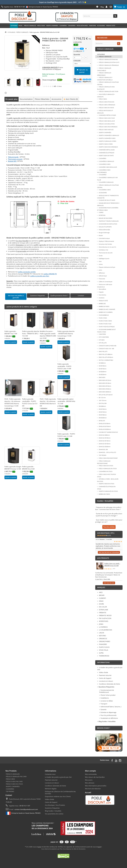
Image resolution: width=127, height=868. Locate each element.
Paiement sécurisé (105, 675)
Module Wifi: (12, 161)
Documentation (26, 99)
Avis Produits (60, 805)
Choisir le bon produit (108, 695)
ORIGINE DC (103, 639)
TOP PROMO (14, 26)
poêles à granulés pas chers (40, 276)
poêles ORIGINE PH (50, 274)
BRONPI (101, 595)
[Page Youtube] (116, 760)
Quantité (77, 54)
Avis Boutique (50, 805)
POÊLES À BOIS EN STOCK (14, 784)
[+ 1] (86, 58)
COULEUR (77, 61)
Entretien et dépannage (108, 712)
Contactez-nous (50, 774)
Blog (102, 7)
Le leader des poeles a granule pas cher (58, 777)
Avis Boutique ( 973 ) (106, 533)
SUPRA (101, 653)
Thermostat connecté (15, 159)
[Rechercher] (115, 16)
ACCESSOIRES (101, 26)
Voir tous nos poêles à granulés (16, 297)
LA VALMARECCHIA (105, 630)
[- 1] (83, 58)
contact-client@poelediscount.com (26, 809)
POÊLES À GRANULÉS (30, 26)
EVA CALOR (103, 607)
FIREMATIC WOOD (105, 615)
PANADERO (103, 644)
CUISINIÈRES (63, 26)
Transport (104, 704)
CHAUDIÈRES (72, 26)
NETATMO (102, 636)
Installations (105, 698)
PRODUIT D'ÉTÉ (111, 26)
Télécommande (13, 157)
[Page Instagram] (120, 760)
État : (44, 48)
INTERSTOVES (103, 621)
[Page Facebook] (112, 760)
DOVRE (101, 604)
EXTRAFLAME (103, 610)
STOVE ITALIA (103, 650)
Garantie (103, 709)
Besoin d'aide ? (104, 728)
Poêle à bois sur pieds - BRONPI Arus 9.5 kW (112, 565)
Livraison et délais (107, 701)
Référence (46, 45)
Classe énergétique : (50, 80)
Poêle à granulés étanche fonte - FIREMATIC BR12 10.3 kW (31, 334)
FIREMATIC (102, 613)
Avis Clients (71, 99)
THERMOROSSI (104, 656)
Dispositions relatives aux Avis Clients (58, 796)
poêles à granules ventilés (27, 272)
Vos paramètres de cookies (54, 814)
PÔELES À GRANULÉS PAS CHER (16, 777)
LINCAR (101, 633)
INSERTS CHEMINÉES (52, 26)
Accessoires (57, 99)
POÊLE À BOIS (41, 26)
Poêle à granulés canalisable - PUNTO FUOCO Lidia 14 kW (64, 366)
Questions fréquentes (52, 808)
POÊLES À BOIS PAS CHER (14, 781)
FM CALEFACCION (105, 618)
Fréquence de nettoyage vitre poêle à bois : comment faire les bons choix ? (108, 508)
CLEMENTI (102, 598)
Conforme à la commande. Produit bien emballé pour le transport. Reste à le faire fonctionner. (109, 575)
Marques (101, 587)
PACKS (20, 26)
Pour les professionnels (108, 715)
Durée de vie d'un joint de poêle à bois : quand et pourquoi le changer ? (109, 515)
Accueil (88, 792)
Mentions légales (51, 789)
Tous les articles (109, 527)
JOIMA (101, 624)
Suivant (6, 93)
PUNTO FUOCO (104, 647)
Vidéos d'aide (103, 672)
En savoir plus (12, 99)
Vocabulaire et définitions (109, 718)
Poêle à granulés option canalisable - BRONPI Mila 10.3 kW (66, 401)
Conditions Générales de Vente (109, 684)
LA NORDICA (103, 627)
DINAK (101, 601)
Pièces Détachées (42, 99)
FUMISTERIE (92, 26)
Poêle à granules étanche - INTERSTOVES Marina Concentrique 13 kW (66, 334)
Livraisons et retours (106, 681)
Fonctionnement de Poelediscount (107, 691)
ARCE (101, 592)
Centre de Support (105, 678)
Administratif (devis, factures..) (111, 707)
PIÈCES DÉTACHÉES (82, 26)
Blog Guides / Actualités (53, 811)
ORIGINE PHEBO (104, 641)
